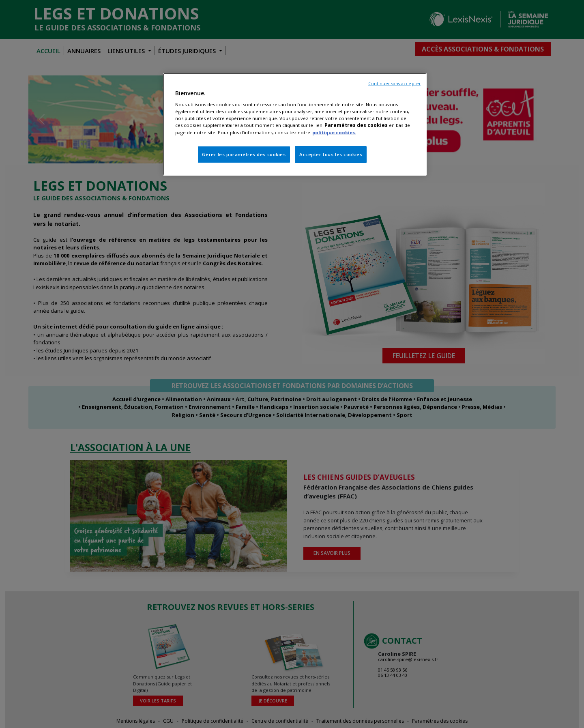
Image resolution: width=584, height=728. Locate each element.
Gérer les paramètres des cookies (244, 154)
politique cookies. (334, 132)
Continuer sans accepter (394, 84)
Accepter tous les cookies (331, 154)
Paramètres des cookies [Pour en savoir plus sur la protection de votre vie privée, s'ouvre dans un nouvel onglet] (356, 125)
